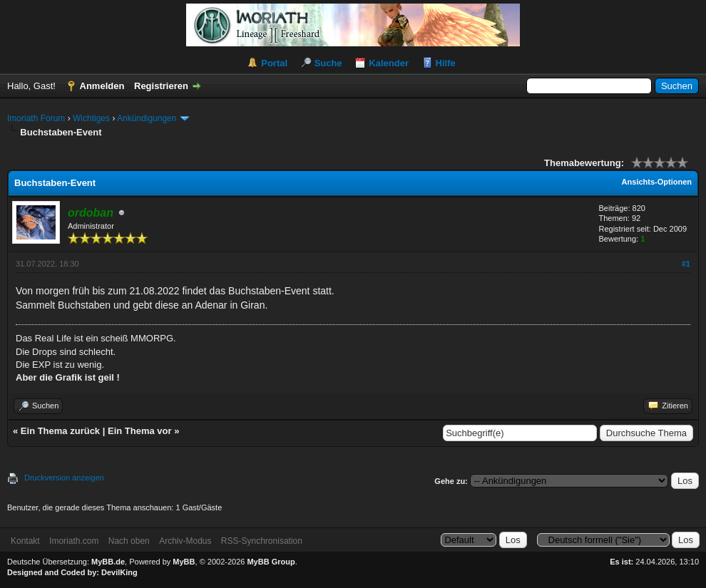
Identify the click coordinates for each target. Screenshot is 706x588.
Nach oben (129, 541)
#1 (686, 264)
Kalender (389, 63)
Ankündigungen (147, 118)
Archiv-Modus (185, 541)
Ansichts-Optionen (657, 182)
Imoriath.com (74, 541)
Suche (328, 63)
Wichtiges (91, 118)
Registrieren (161, 86)
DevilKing (119, 572)
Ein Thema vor (140, 431)
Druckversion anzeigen (64, 478)
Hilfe (446, 63)
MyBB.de (108, 562)
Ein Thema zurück (60, 431)
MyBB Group (271, 562)
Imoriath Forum (36, 118)
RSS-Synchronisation (262, 541)
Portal (274, 63)
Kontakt (25, 541)
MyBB (184, 562)
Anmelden (102, 86)
